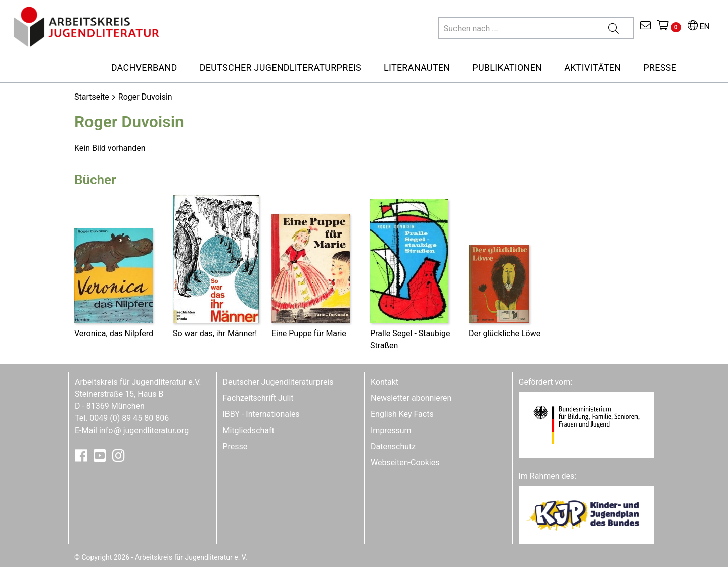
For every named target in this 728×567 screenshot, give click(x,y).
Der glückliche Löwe (505, 333)
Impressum (391, 430)
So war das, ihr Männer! (215, 333)
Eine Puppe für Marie (309, 333)
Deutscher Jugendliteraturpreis (278, 382)
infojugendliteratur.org (144, 430)
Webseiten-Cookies (405, 463)
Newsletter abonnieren (411, 398)
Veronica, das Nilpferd (114, 333)
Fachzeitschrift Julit (258, 398)
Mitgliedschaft (249, 430)
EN (699, 27)
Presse (235, 446)
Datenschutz (393, 446)
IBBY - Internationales (261, 414)
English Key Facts (402, 414)
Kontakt (384, 382)
